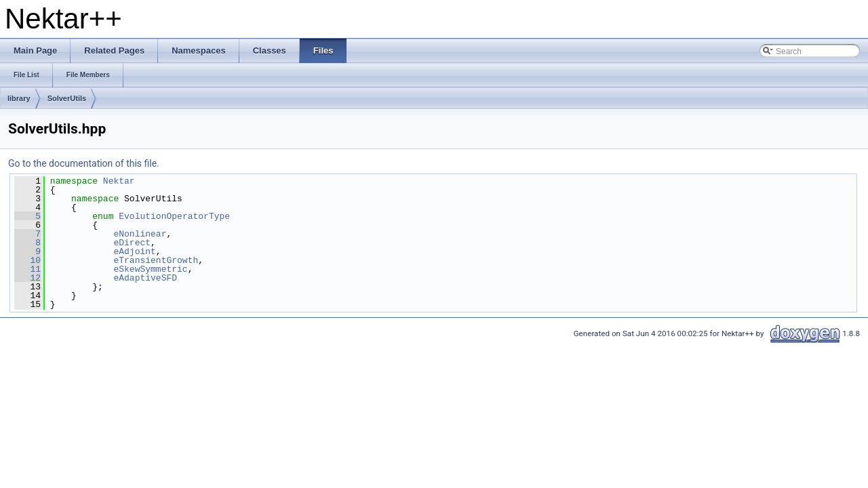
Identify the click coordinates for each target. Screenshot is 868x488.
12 (27, 278)
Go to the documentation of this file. (84, 163)
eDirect (132, 243)
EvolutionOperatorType (174, 216)
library (19, 98)
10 (27, 260)
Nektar (119, 181)
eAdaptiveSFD (145, 278)
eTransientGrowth (156, 260)
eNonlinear (140, 234)
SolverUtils (67, 98)
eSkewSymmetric (150, 269)
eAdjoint (134, 251)
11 (27, 269)
